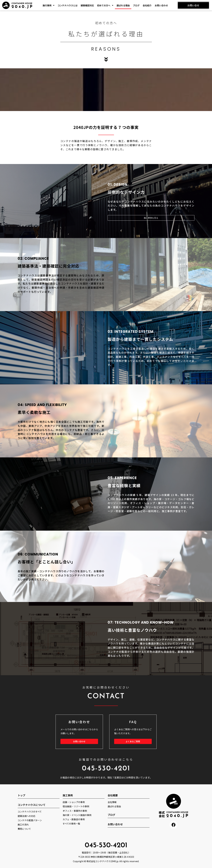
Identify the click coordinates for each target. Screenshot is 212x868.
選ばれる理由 (123, 5)
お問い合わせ (161, 5)
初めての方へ (105, 5)
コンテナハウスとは (68, 5)
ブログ (136, 5)
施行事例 (49, 5)
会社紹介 (147, 5)
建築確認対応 (87, 5)
